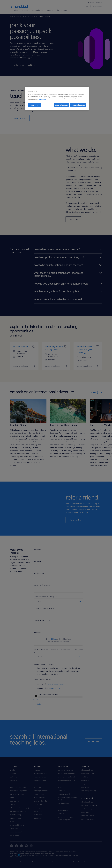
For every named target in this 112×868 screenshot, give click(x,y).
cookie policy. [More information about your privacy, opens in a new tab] (42, 100)
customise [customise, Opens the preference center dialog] (34, 105)
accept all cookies (78, 105)
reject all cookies (61, 105)
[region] (57, 99)
